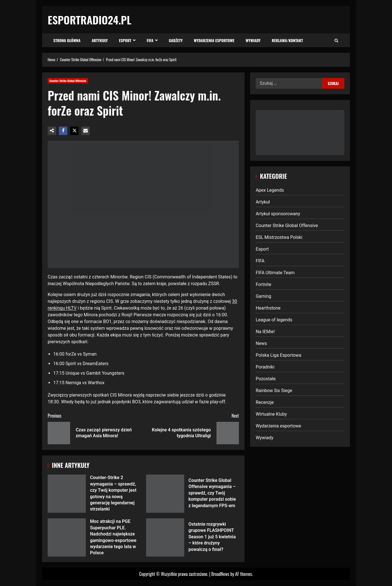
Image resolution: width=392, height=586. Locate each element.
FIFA (150, 40)
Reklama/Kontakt (287, 40)
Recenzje (265, 402)
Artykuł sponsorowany (278, 214)
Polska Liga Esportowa (278, 355)
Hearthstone (268, 308)
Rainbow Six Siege (274, 391)
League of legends (274, 320)
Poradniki (265, 367)
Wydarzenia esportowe (214, 40)
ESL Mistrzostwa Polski (279, 237)
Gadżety (176, 40)
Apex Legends (270, 190)
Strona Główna (67, 40)
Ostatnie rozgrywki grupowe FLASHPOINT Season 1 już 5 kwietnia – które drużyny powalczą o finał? (165, 537)
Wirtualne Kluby (271, 414)
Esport (125, 40)
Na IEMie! (265, 332)
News (261, 343)
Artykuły (100, 40)
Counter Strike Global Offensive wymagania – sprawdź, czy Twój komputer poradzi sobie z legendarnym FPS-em (165, 494)
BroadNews (220, 574)
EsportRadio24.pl (90, 20)
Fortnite (263, 284)
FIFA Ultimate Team (275, 273)
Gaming (263, 296)
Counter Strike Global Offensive (68, 81)
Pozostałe (266, 379)
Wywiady (253, 40)
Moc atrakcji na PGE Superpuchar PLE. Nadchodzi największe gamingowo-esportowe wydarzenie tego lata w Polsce (67, 537)
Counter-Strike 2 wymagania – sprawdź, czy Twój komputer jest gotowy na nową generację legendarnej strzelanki (67, 494)
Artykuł (263, 202)
